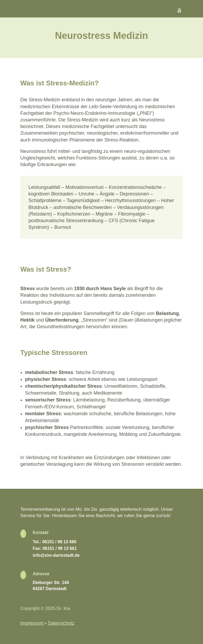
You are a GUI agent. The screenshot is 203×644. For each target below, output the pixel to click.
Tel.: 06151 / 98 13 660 (55, 542)
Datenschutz (61, 623)
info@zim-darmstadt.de (56, 555)
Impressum (32, 623)
